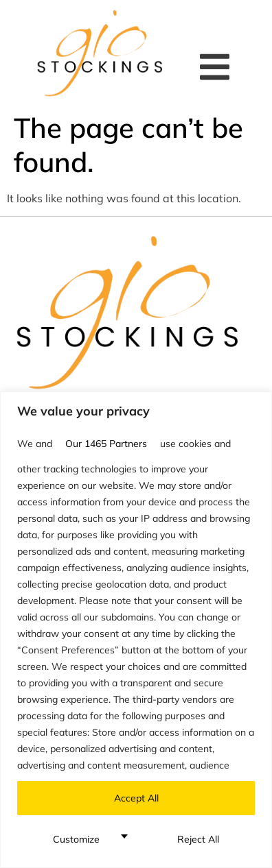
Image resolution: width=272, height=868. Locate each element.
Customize (76, 839)
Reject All (198, 839)
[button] (218, 67)
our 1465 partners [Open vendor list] (106, 444)
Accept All (136, 798)
